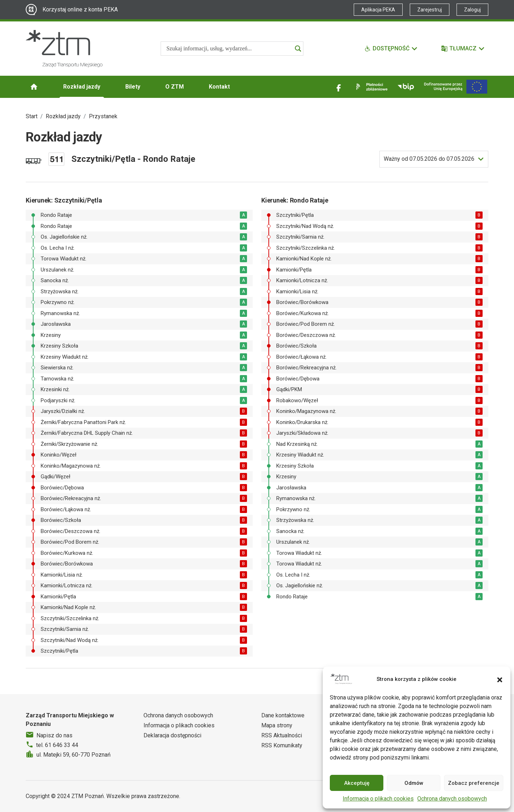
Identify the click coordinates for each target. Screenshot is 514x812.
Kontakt (219, 87)
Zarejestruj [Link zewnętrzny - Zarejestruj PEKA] (430, 10)
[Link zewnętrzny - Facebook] (339, 87)
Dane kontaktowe (283, 715)
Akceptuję (357, 783)
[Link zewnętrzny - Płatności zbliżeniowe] (371, 87)
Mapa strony (277, 725)
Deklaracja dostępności (172, 735)
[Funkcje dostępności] (391, 49)
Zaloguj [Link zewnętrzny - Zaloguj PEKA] (472, 10)
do (429, 159)
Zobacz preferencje (474, 783)
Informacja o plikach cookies (378, 799)
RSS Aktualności (282, 735)
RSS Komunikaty (282, 745)
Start (32, 116)
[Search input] (229, 49)
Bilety (133, 87)
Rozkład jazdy (82, 87)
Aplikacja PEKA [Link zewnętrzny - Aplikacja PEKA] (378, 10)
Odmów (414, 783)
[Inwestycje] (456, 87)
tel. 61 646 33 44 (57, 745)
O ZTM (175, 87)
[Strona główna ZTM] (64, 49)
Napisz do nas (54, 735)
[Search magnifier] (298, 49)
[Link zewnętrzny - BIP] (406, 87)
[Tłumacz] (463, 49)
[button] (500, 679)
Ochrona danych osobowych (452, 799)
